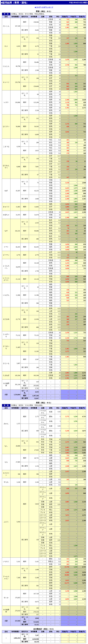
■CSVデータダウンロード (44, 7)
